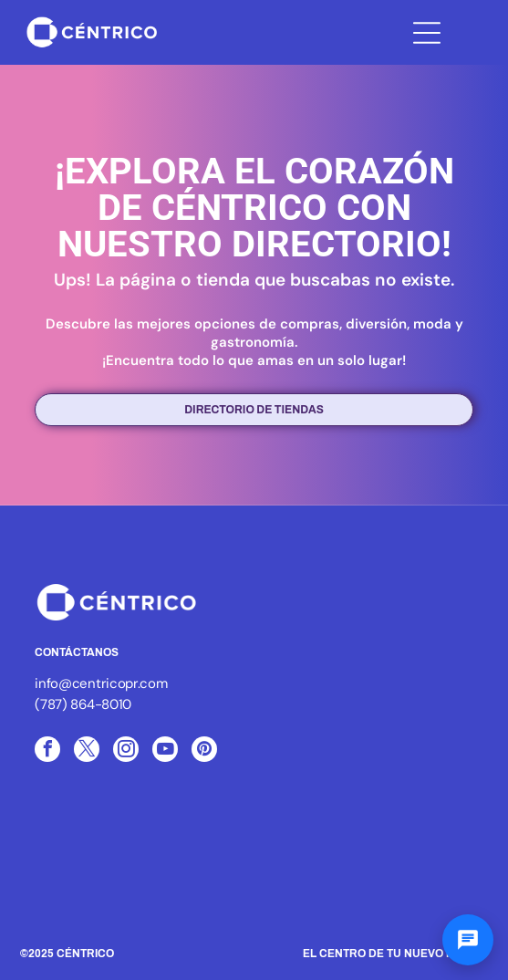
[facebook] (47, 751)
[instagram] (126, 751)
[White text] (204, 823)
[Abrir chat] (468, 940)
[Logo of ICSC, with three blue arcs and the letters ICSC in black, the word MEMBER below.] (91, 823)
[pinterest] (204, 751)
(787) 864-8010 (83, 704)
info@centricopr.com (101, 683)
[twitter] (87, 751)
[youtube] (165, 751)
